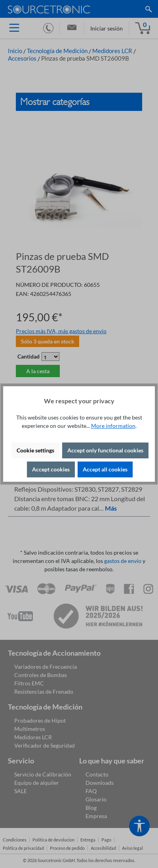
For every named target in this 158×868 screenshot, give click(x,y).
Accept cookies (51, 469)
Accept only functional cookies (105, 450)
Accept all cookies (105, 469)
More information (113, 426)
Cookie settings (35, 450)
